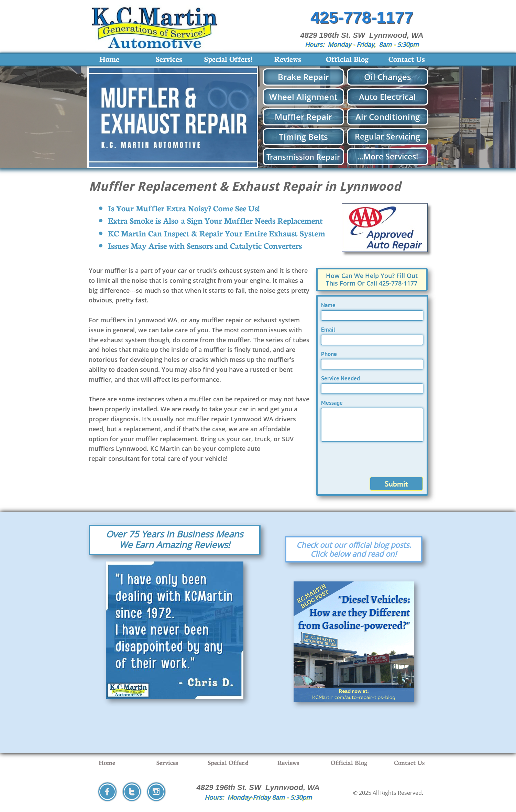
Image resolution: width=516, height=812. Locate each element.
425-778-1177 (398, 283)
